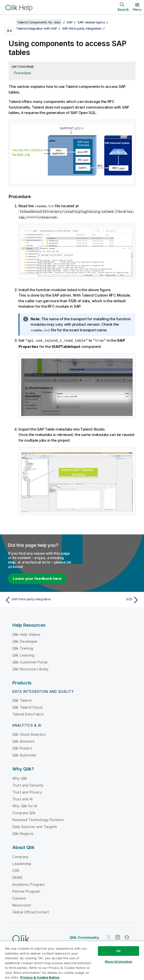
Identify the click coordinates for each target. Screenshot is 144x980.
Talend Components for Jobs (39, 22)
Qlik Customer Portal (30, 662)
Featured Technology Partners (38, 820)
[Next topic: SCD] (107, 600)
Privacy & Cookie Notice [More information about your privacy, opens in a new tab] (40, 977)
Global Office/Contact (31, 912)
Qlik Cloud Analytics (29, 734)
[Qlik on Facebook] (127, 937)
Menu (137, 9)
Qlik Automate (24, 755)
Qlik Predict (22, 748)
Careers (19, 898)
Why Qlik (20, 778)
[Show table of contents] (10, 22)
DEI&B (17, 877)
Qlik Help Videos (27, 634)
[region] (72, 960)
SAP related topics (91, 22)
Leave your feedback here (37, 578)
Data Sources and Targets (35, 826)
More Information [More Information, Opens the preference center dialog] (119, 961)
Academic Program (29, 884)
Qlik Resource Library (30, 669)
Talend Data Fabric (28, 714)
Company (20, 857)
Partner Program (26, 891)
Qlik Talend (22, 700)
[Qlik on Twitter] (108, 937)
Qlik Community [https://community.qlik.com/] (84, 937)
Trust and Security (28, 785)
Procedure (23, 73)
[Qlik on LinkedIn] (118, 937)
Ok (118, 951)
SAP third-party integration (82, 28)
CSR (16, 870)
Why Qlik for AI (25, 806)
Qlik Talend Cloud (27, 707)
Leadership (22, 863)
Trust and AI (22, 799)
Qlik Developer (25, 641)
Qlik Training (23, 648)
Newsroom (22, 905)
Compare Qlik (24, 813)
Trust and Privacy (27, 792)
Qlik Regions (23, 833)
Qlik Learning (23, 655)
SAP (70, 22)
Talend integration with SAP (36, 28)
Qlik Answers (23, 741)
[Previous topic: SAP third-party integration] (37, 600)
